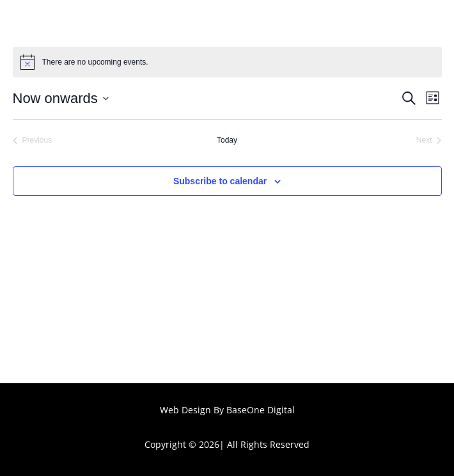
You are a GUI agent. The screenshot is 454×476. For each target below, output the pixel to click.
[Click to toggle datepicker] (61, 98)
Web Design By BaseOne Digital (227, 410)
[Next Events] (429, 140)
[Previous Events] (33, 140)
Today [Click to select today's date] (227, 140)
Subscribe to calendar (220, 181)
